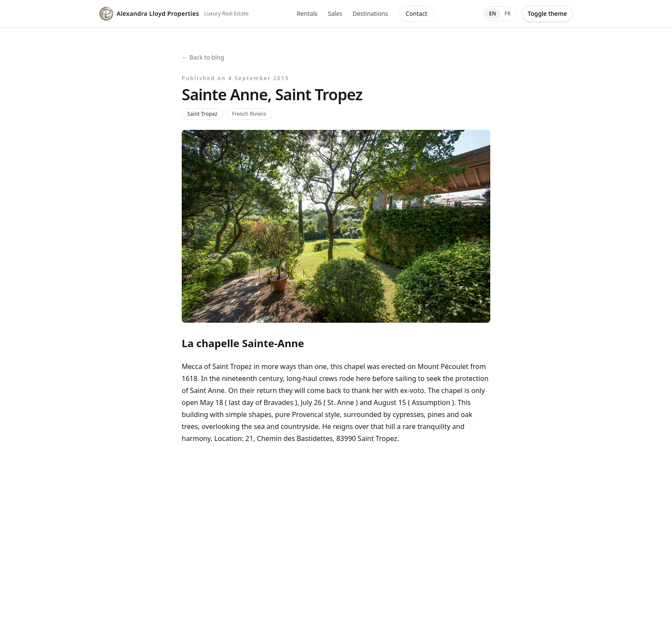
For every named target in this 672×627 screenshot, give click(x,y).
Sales (335, 13)
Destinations (370, 13)
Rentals (307, 13)
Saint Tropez (202, 114)
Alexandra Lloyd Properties (149, 14)
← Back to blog (203, 57)
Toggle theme (547, 13)
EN (492, 13)
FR (507, 13)
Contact (416, 13)
